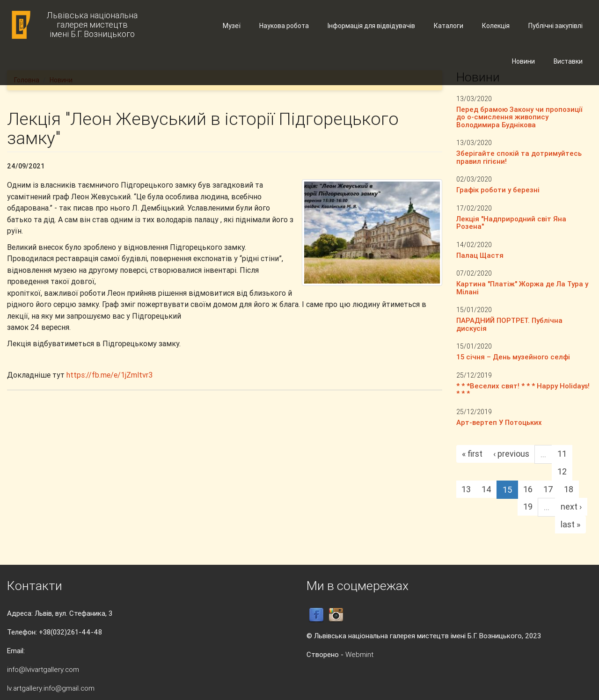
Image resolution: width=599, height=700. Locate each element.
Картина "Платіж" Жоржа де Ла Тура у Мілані (522, 288)
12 (562, 471)
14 (486, 489)
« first (472, 454)
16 (528, 489)
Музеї (232, 26)
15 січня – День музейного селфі (513, 357)
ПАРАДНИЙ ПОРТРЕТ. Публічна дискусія (509, 324)
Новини (523, 61)
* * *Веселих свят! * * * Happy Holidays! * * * (523, 390)
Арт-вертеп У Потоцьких (499, 422)
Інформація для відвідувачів (371, 26)
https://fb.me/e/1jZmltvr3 (110, 375)
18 (569, 489)
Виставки (568, 61)
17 (548, 489)
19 (528, 507)
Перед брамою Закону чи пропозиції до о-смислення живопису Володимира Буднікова (519, 117)
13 (466, 489)
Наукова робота (284, 26)
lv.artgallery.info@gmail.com (51, 688)
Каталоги (449, 26)
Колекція (496, 26)
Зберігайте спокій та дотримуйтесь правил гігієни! (519, 157)
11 (562, 454)
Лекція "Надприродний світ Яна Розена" (511, 223)
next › (571, 507)
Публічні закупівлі (555, 26)
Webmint (359, 654)
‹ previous (511, 454)
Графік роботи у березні (498, 190)
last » (570, 524)
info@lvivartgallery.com (43, 669)
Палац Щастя (480, 255)
